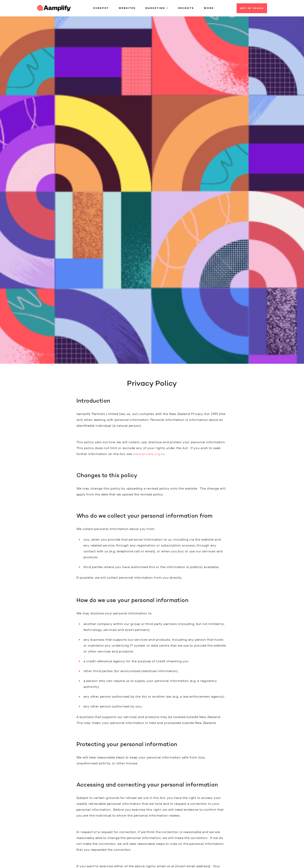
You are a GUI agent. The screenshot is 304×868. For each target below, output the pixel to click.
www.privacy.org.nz (149, 454)
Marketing (155, 8)
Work (209, 8)
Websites (127, 8)
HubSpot (101, 8)
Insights (186, 8)
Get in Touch (252, 8)
